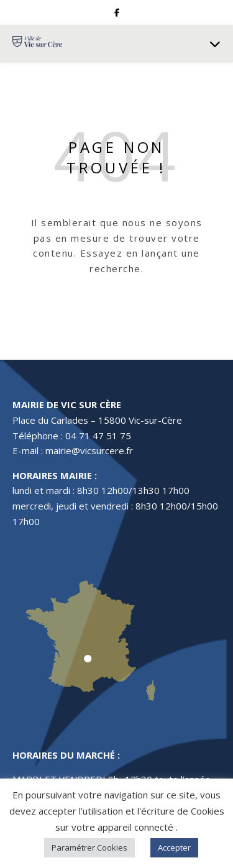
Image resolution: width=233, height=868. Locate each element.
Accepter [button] (174, 847)
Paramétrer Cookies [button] (89, 847)
